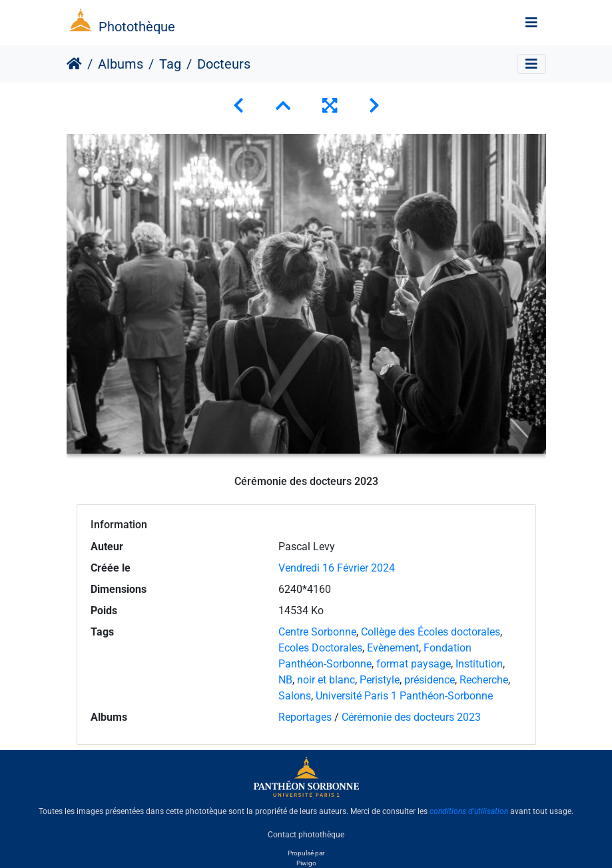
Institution (479, 664)
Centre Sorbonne (317, 632)
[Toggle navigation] (531, 23)
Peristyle (380, 680)
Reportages (305, 717)
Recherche (484, 680)
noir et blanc (326, 680)
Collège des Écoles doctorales (431, 632)
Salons (295, 696)
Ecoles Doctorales (320, 648)
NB (285, 680)
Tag (170, 64)
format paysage (414, 664)
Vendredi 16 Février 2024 (337, 568)
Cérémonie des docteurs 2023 (411, 717)
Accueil (74, 64)
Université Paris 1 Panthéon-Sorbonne (404, 696)
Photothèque (137, 27)
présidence (430, 680)
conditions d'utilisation (469, 811)
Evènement (393, 648)
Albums (121, 64)
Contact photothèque (306, 834)
